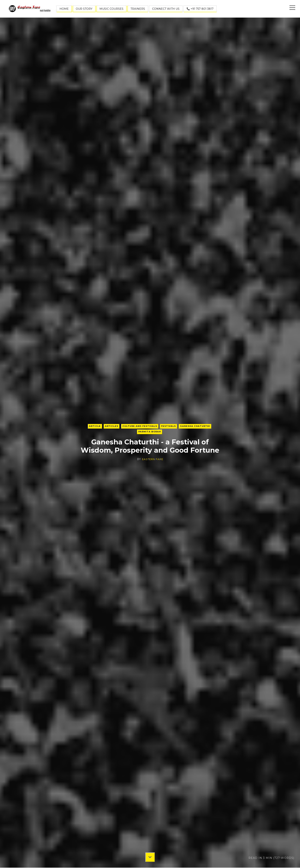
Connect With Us (166, 9)
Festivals (169, 426)
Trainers (138, 9)
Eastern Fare (152, 459)
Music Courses (111, 9)
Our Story (84, 9)
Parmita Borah (150, 432)
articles (110, 426)
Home (64, 9)
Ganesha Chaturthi (197, 426)
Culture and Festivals (139, 426)
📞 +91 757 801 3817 (200, 9)
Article (93, 426)
